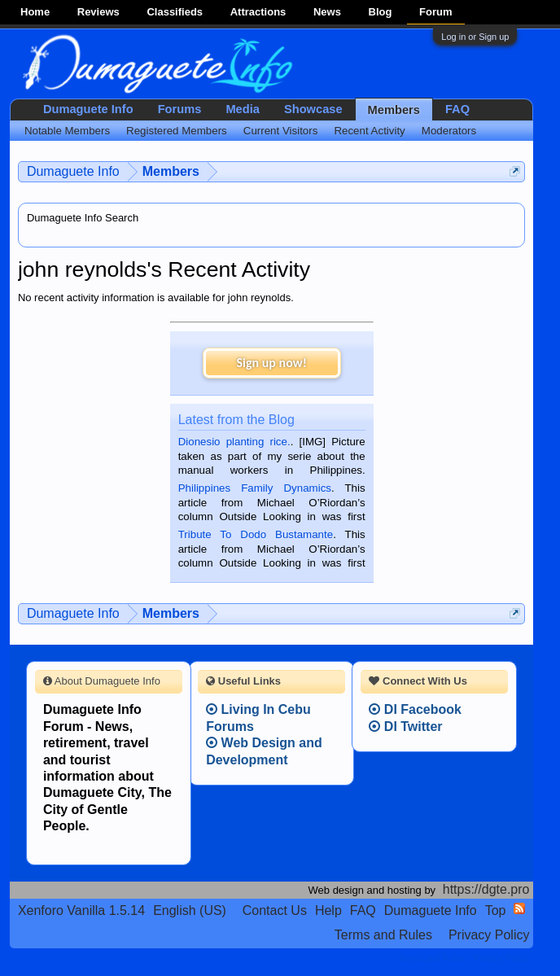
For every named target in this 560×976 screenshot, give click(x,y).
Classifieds (175, 12)
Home (35, 12)
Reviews (98, 12)
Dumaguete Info (88, 109)
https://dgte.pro (486, 889)
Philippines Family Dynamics (255, 488)
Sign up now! (271, 363)
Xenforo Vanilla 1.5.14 (81, 910)
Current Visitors (281, 131)
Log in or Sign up (475, 37)
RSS (519, 908)
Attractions (258, 12)
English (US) (190, 910)
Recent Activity (369, 131)
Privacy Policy (489, 935)
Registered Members (177, 131)
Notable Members (67, 131)
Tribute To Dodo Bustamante (256, 534)
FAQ (457, 109)
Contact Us (275, 910)
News (327, 12)
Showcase (313, 109)
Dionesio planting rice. (234, 442)
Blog (381, 12)
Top (496, 910)
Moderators (449, 131)
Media (243, 109)
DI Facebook (415, 709)
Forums (180, 109)
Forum (435, 12)
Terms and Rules (383, 935)
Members (394, 110)
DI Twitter (405, 727)
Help (328, 910)
